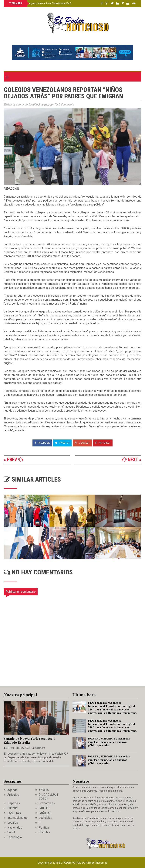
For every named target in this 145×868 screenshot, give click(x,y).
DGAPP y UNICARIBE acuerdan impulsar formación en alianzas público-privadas (109, 742)
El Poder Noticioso (72, 863)
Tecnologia (15, 837)
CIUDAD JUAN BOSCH (48, 796)
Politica (44, 828)
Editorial (13, 808)
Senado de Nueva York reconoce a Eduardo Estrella (29, 741)
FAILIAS (44, 808)
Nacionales (15, 828)
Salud (11, 832)
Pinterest (103, 443)
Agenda (12, 790)
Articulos (13, 795)
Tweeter (62, 443)
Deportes (14, 803)
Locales (13, 823)
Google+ (82, 443)
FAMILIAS (14, 813)
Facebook (42, 443)
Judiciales (46, 818)
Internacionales (17, 818)
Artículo (44, 790)
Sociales (44, 832)
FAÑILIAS (45, 813)
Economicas (47, 803)
